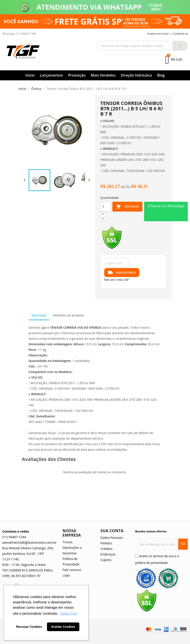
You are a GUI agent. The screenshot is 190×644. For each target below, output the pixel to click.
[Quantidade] (106, 207)
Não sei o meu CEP (117, 280)
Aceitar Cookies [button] (63, 627)
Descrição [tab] (39, 315)
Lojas (66, 575)
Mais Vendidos (103, 75)
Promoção (77, 75)
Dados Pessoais (112, 538)
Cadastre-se (180, 34)
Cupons (106, 560)
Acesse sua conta (158, 34)
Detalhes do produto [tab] (68, 315)
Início (30, 75)
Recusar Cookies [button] (29, 627)
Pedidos (106, 543)
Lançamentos (51, 75)
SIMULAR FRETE (122, 273)
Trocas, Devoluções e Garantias (72, 548)
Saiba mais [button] (69, 613)
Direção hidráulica (136, 75)
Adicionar (127, 207)
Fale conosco (72, 570)
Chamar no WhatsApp (166, 206)
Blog (161, 75)
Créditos (107, 549)
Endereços (108, 554)
